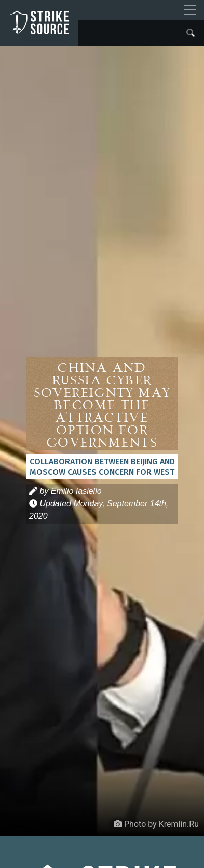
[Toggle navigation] (190, 10)
